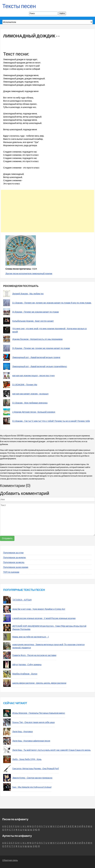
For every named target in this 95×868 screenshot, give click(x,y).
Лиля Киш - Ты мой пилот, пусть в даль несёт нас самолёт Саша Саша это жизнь (51, 750)
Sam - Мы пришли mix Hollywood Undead (32, 787)
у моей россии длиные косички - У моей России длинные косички (44, 618)
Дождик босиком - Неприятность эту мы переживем (37, 339)
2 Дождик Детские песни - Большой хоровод (34, 412)
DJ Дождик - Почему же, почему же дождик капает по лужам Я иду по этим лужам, (52, 303)
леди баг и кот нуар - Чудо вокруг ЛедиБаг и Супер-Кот (39, 609)
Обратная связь (10, 860)
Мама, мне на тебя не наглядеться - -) (31, 637)
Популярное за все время (16, 567)
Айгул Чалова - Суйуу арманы (27, 664)
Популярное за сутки (13, 553)
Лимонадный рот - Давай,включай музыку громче (36, 357)
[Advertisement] (46, 211)
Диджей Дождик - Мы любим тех (28, 294)
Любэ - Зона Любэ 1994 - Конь (27, 759)
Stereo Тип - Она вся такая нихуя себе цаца (33, 722)
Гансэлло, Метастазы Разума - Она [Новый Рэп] (36, 768)
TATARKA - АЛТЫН (22, 600)
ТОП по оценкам (11, 572)
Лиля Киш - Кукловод (22, 731)
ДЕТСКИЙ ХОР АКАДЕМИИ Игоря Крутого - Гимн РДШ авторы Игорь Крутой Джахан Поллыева (49, 628)
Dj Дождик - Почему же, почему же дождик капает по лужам (41, 348)
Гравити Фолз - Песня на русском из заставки (34, 655)
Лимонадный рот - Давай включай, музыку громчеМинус (40, 366)
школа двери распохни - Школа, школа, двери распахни (39, 683)
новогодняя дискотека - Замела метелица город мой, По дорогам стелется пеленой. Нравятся (48, 646)
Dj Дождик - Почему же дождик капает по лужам (35, 312)
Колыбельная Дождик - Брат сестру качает (33, 321)
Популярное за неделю (15, 557)
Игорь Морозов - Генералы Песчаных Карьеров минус (39, 713)
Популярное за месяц (14, 562)
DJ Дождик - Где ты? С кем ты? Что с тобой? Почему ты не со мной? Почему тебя (51, 421)
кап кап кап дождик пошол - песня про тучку (34, 375)
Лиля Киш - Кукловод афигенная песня (31, 741)
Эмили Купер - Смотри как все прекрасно (32, 778)
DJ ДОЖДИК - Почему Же (25, 385)
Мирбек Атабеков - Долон (25, 674)
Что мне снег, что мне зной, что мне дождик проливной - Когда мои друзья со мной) (49, 330)
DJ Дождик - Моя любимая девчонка (30, 403)
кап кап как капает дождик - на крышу (30, 394)
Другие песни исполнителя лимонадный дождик (29, 273)
